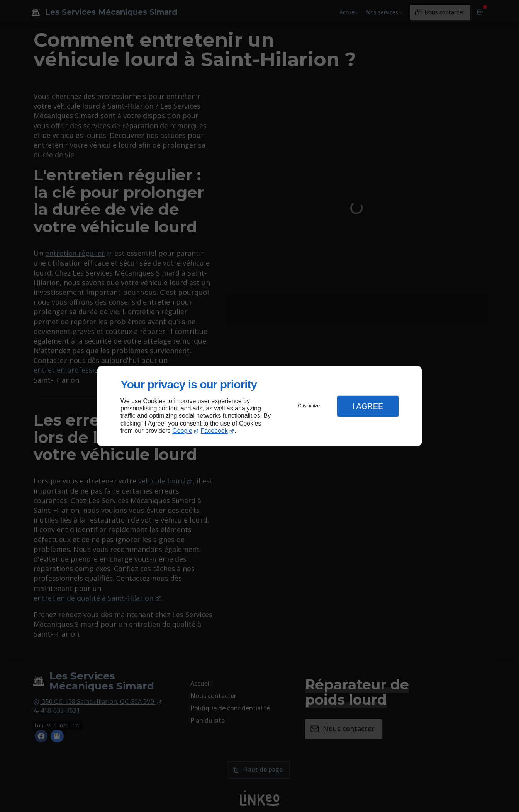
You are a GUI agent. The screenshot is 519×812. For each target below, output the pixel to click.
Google (182, 431)
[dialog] (259, 406)
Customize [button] (309, 406)
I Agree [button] (368, 406)
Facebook (214, 431)
